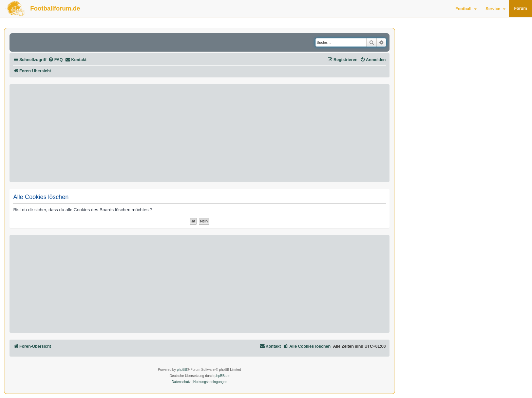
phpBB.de (222, 376)
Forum (520, 8)
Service (496, 9)
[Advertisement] (199, 133)
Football (466, 9)
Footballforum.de (55, 8)
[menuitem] (55, 60)
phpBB (182, 370)
